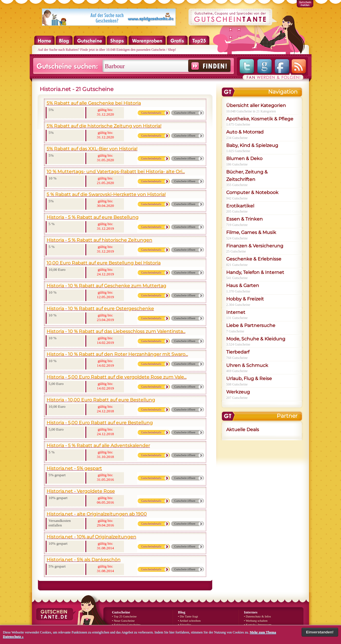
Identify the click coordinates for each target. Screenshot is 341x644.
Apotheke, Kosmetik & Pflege (260, 119)
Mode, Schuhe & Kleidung (256, 339)
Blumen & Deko (244, 159)
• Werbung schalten (256, 621)
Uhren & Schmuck (247, 365)
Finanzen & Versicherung (255, 246)
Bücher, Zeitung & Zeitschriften (247, 176)
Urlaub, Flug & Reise (249, 378)
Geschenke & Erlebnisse (254, 259)
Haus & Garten (243, 285)
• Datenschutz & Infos (257, 616)
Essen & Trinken (244, 219)
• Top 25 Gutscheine (124, 616)
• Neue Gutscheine (123, 621)
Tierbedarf (238, 352)
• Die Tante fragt (188, 616)
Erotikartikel (240, 206)
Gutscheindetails (151, 113)
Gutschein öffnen (185, 113)
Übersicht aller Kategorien (256, 105)
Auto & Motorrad (245, 132)
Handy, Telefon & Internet (255, 272)
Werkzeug (238, 392)
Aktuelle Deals (243, 430)
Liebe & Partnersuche (251, 325)
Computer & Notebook (252, 192)
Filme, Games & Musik (251, 232)
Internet (236, 312)
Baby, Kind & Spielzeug (252, 145)
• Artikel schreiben (189, 621)
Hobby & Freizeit (245, 299)
